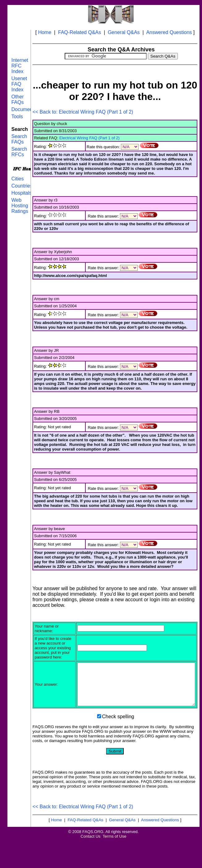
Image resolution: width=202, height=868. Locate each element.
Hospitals (22, 193)
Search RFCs (19, 152)
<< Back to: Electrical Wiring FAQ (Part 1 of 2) (83, 112)
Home (45, 32)
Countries (22, 186)
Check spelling (118, 743)
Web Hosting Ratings (20, 206)
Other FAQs (18, 99)
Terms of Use (115, 863)
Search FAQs (19, 139)
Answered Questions (169, 32)
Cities (18, 179)
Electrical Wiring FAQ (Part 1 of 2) (90, 138)
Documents (24, 109)
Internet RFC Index (20, 66)
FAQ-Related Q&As (80, 32)
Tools (17, 117)
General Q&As (124, 32)
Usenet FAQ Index (19, 84)
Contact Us (91, 863)
